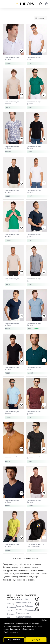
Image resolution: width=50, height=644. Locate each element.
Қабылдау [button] (36, 640)
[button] (21, 51)
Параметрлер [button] (14, 640)
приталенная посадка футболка (12, 58)
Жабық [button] (44, 620)
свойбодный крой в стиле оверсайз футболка (35, 545)
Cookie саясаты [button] (11, 632)
